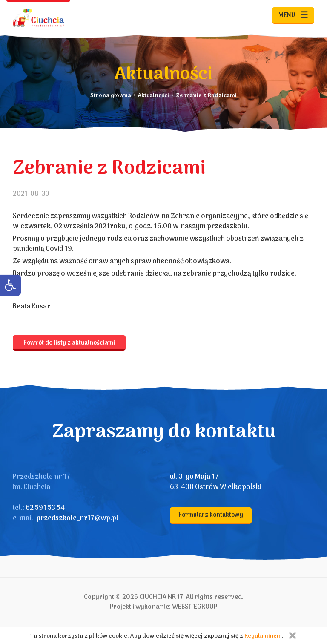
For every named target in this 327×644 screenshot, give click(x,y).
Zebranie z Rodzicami (206, 96)
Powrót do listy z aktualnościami (69, 343)
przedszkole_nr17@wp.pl (77, 518)
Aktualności (153, 96)
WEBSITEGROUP (195, 607)
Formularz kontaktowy (211, 515)
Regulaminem (263, 636)
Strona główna (111, 96)
